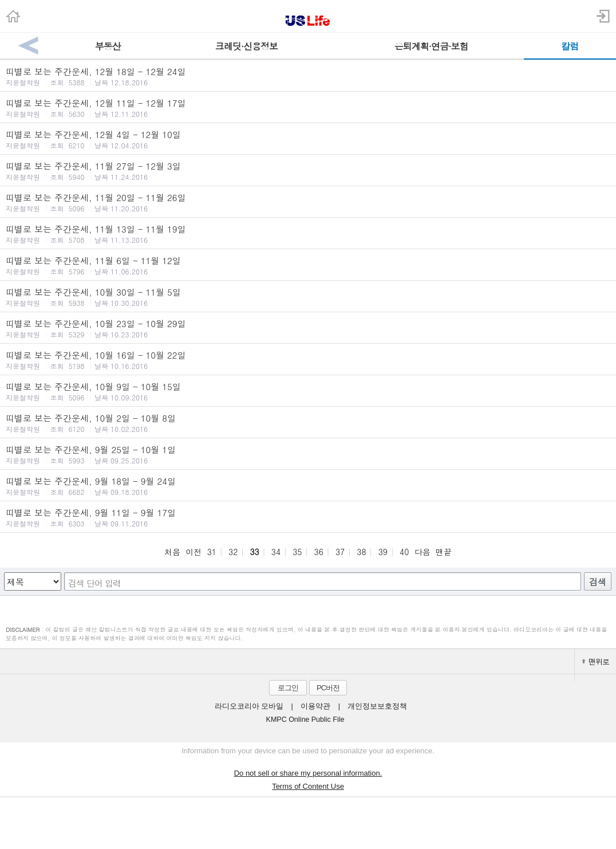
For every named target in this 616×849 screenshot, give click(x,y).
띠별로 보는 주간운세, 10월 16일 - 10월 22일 (308, 360)
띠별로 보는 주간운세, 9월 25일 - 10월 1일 (308, 454)
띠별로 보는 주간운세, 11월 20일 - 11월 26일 (308, 202)
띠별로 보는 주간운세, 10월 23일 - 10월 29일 (308, 328)
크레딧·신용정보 (246, 46)
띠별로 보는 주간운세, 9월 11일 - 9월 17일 (308, 517)
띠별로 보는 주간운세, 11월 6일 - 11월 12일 (308, 265)
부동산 (108, 46)
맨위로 (595, 661)
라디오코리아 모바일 (249, 706)
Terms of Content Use (308, 786)
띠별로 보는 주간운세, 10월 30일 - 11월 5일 (308, 297)
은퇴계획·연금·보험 (431, 46)
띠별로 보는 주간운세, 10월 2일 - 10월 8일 (308, 423)
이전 (194, 552)
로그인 (288, 688)
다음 (422, 552)
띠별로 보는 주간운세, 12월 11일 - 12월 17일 (308, 108)
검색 (598, 582)
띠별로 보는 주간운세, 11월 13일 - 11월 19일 (308, 234)
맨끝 (444, 552)
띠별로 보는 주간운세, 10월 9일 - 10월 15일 (308, 391)
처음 (172, 552)
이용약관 (315, 706)
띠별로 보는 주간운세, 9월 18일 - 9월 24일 (308, 486)
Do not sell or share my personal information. (308, 773)
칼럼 (570, 46)
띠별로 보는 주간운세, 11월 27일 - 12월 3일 (308, 171)
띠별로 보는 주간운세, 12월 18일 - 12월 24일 (308, 76)
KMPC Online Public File (305, 720)
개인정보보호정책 (377, 706)
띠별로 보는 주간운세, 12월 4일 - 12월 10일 (308, 139)
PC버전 (328, 688)
